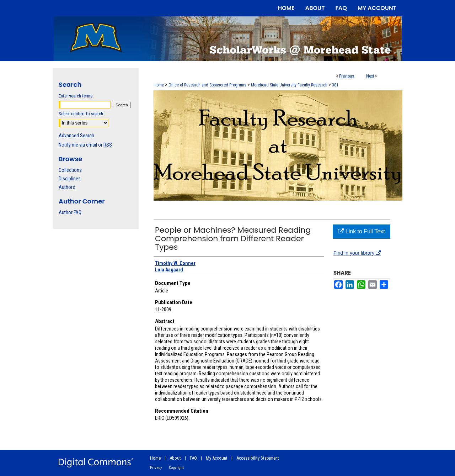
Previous (347, 76)
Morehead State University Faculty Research (289, 85)
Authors (67, 187)
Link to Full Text (361, 231)
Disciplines (70, 179)
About (175, 458)
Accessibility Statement (258, 458)
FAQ (193, 458)
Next (370, 76)
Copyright (176, 468)
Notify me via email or (85, 145)
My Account (217, 458)
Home (159, 85)
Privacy (156, 468)
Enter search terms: (76, 96)
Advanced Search (76, 136)
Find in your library (357, 253)
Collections (70, 170)
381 (335, 85)
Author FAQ (70, 212)
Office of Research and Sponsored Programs (207, 85)
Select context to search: (81, 114)
